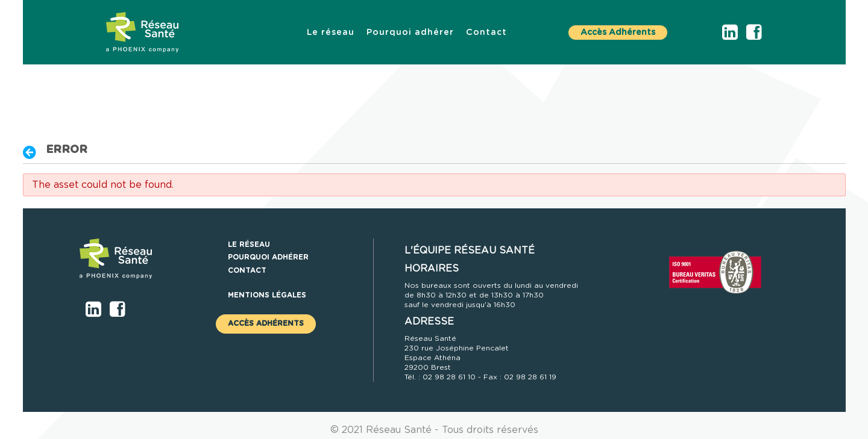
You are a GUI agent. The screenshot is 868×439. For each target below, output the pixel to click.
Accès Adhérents (618, 33)
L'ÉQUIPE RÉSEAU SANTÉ (470, 251)
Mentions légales (267, 295)
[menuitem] (331, 33)
